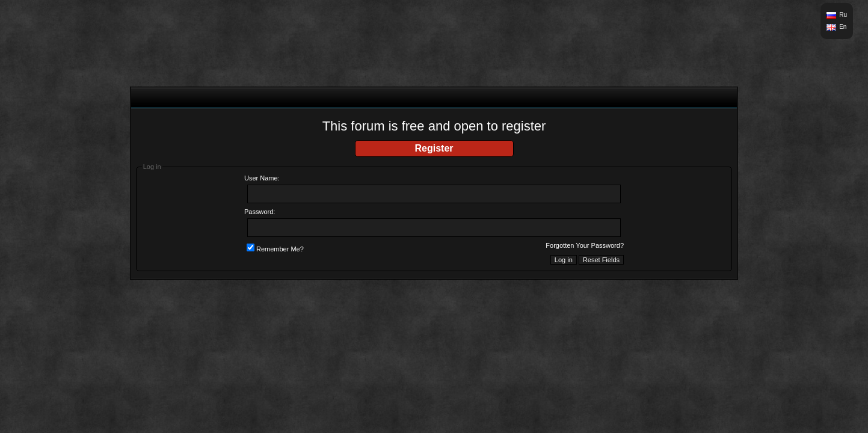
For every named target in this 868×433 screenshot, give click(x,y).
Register (434, 148)
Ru (843, 15)
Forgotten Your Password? (585, 245)
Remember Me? (275, 249)
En (843, 27)
